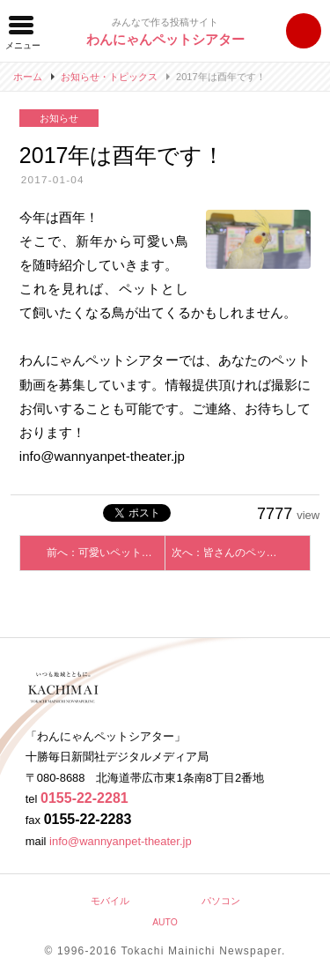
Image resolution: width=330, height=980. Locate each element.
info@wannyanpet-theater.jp (121, 841)
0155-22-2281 (84, 798)
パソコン (221, 901)
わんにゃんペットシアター (165, 39)
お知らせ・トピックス (109, 77)
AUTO (165, 922)
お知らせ (59, 118)
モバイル (110, 901)
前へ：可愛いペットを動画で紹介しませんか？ (106, 553)
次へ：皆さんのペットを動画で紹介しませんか (241, 553)
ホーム (28, 77)
